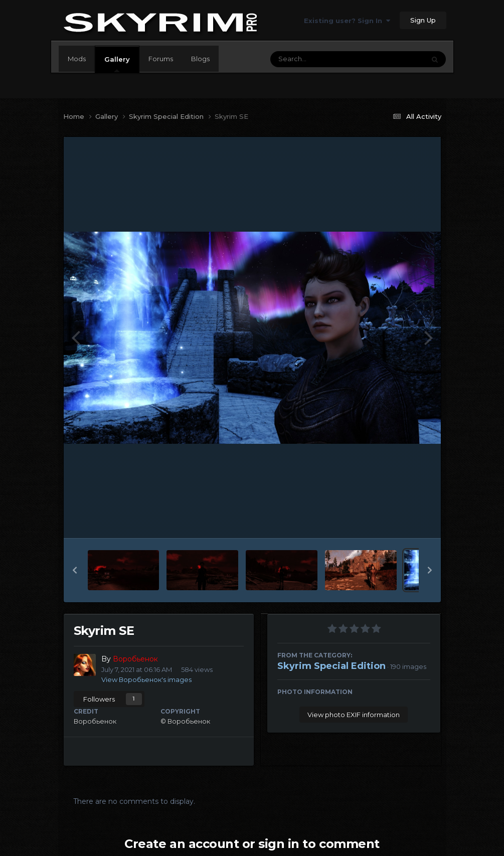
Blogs (200, 59)
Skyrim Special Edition (331, 666)
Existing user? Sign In (347, 21)
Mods (77, 59)
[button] (75, 570)
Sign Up (423, 20)
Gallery (117, 64)
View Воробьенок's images (146, 679)
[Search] (320, 59)
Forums (161, 59)
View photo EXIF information (354, 715)
